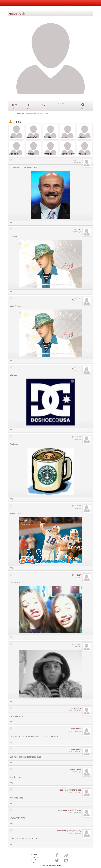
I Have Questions (36, 860)
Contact (33, 863)
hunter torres (76, 769)
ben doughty (76, 708)
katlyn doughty (74, 831)
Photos (29, 109)
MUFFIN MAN (74, 810)
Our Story (34, 855)
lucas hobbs (76, 729)
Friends (15, 122)
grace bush (76, 160)
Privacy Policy (35, 857)
